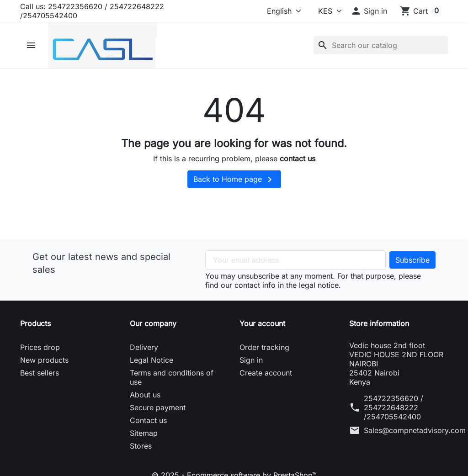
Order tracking (264, 347)
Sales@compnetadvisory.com (415, 430)
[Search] (381, 45)
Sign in (251, 360)
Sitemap (144, 433)
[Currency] (324, 11)
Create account (266, 373)
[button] (369, 11)
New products (44, 360)
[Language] (279, 11)
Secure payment (158, 407)
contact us (298, 159)
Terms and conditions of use (172, 377)
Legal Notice (152, 360)
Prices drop (40, 347)
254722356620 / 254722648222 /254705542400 (394, 407)
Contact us (148, 420)
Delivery (144, 347)
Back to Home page (234, 180)
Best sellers (40, 373)
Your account (262, 323)
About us (145, 395)
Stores (141, 446)
